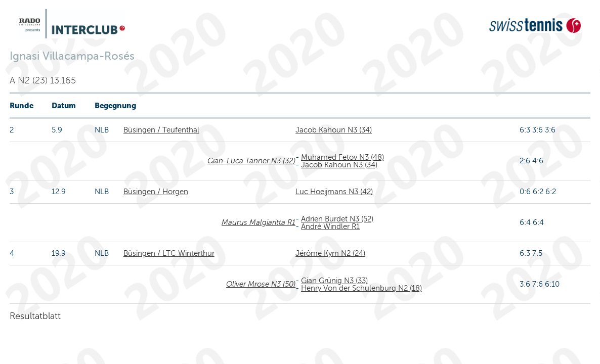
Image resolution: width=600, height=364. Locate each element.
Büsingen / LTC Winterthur (169, 253)
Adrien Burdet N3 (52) (337, 219)
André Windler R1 (330, 226)
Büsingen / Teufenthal (161, 130)
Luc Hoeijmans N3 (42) (334, 192)
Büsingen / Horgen (156, 192)
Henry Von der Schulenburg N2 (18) (361, 288)
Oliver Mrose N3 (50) (261, 284)
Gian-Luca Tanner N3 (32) (251, 161)
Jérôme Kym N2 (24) (330, 253)
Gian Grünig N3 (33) (334, 281)
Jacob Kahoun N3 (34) (334, 130)
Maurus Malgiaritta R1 (259, 222)
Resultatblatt (35, 316)
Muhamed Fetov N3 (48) (342, 157)
